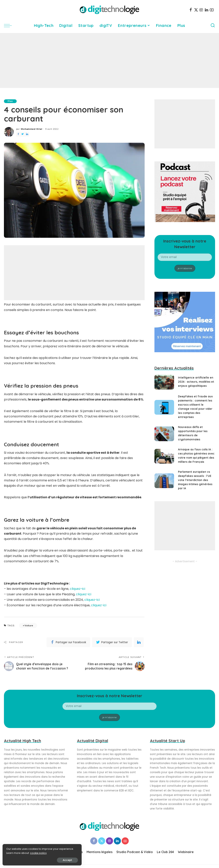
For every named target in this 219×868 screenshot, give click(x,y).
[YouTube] (212, 10)
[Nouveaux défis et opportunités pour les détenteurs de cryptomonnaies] (164, 434)
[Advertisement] (109, 60)
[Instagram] (201, 10)
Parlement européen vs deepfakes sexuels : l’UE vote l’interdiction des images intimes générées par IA (196, 480)
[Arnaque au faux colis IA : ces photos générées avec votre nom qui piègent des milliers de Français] (164, 456)
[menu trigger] (10, 26)
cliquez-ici (78, 589)
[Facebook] (191, 10)
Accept (47, 859)
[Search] (213, 26)
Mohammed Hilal (31, 129)
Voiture (29, 625)
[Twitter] (196, 10)
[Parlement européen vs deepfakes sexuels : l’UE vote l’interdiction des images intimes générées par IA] (164, 481)
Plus (10, 101)
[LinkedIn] (207, 10)
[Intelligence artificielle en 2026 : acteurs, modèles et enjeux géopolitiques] (164, 382)
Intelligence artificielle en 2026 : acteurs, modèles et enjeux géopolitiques (196, 382)
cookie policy (15, 853)
